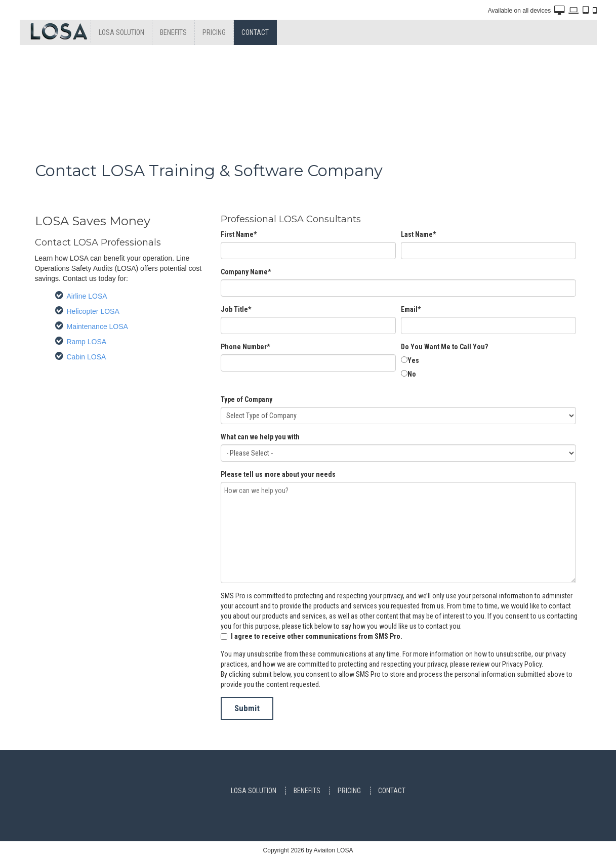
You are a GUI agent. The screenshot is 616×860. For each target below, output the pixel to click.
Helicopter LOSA (93, 311)
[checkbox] (488, 368)
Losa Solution (121, 32)
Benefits (173, 32)
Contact (255, 32)
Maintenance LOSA (97, 326)
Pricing (214, 32)
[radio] (488, 361)
